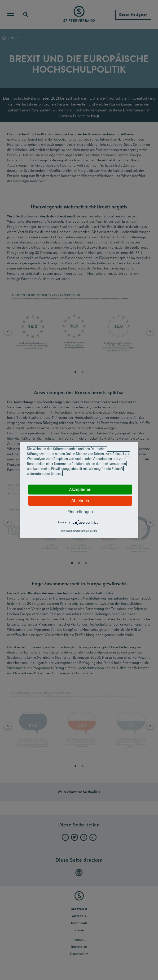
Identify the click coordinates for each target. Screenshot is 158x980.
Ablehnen (80, 501)
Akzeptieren (80, 489)
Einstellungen (80, 512)
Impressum (66, 531)
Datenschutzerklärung (86, 531)
